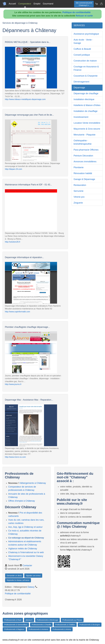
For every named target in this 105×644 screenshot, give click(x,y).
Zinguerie (78, 203)
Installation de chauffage (86, 111)
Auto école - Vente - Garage (83, 41)
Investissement (81, 117)
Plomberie (79, 167)
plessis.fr (29, 620)
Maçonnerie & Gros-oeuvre (87, 129)
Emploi (37, 4)
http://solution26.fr (13, 242)
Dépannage (79, 88)
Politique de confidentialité (76, 12)
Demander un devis (14, 576)
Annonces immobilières (85, 162)
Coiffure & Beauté (82, 49)
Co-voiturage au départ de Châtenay (26, 538)
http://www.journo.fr (13, 384)
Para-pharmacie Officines (86, 150)
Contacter (27, 565)
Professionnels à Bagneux (14, 629)
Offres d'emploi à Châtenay (22, 501)
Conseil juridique (82, 55)
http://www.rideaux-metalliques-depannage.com (25, 99)
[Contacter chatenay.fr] (101, 4)
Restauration (80, 185)
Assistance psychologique (86, 34)
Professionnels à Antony (62, 629)
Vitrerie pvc (79, 197)
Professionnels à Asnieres (38, 629)
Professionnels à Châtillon (65, 625)
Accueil (12, 4)
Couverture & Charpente (86, 76)
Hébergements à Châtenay (33, 483)
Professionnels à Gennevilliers (16, 625)
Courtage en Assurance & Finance (86, 68)
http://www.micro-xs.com (15, 457)
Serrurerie (79, 191)
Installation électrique (84, 99)
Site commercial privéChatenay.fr (84, 4)
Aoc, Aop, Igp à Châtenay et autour (25, 527)
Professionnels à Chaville (41, 625)
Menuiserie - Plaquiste (85, 135)
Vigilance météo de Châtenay (23, 549)
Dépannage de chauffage (86, 93)
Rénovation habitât (83, 173)
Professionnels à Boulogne (90, 625)
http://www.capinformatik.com (17, 312)
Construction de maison (85, 61)
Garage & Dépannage (84, 179)
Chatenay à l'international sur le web (26, 552)
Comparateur (25, 4)
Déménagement (81, 82)
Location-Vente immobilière (87, 123)
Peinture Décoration (83, 156)
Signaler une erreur (33, 576)
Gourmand (48, 4)
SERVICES (79, 25)
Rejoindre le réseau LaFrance (18, 580)
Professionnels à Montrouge (47, 620)
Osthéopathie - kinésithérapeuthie (83, 142)
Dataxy (31, 587)
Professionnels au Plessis (72, 620)
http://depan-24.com (13, 169)
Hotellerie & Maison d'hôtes (87, 105)
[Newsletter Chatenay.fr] (96, 4)
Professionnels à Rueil (13, 620)
